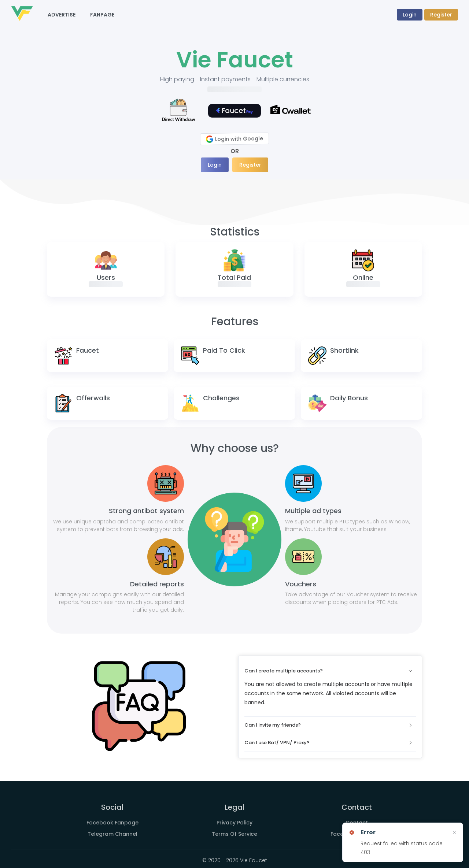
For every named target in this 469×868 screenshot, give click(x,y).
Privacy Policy (234, 823)
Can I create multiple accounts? (329, 671)
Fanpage (102, 15)
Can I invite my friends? (329, 725)
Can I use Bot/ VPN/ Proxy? (329, 743)
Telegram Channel (112, 834)
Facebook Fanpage (112, 823)
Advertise (62, 15)
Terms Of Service (234, 834)
